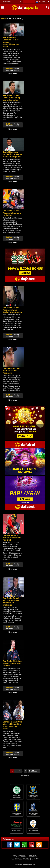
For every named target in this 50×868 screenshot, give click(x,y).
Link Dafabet (6, 2)
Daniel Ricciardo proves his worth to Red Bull (12, 538)
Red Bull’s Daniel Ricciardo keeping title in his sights (11, 98)
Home (4, 18)
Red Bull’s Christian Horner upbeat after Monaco (12, 663)
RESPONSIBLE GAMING (20, 859)
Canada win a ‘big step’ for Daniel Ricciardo (11, 371)
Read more (13, 74)
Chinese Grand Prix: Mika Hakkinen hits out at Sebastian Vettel (12, 725)
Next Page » (34, 771)
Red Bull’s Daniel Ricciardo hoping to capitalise (12, 213)
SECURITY (33, 856)
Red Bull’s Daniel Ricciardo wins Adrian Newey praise (13, 310)
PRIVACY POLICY (19, 856)
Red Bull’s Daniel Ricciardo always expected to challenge (11, 601)
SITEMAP (35, 859)
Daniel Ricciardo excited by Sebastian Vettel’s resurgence (13, 154)
